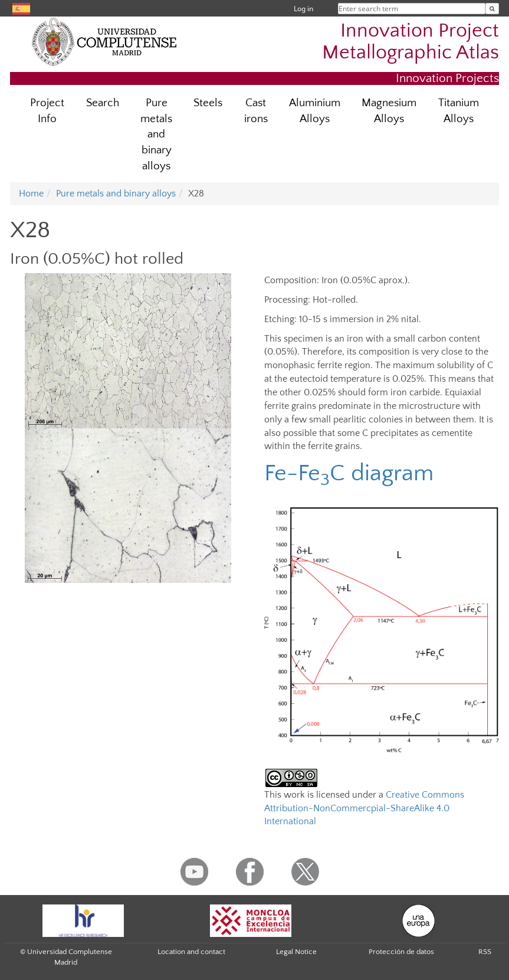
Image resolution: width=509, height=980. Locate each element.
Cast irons (256, 111)
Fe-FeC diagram (349, 473)
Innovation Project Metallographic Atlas (411, 42)
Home (31, 194)
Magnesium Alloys (389, 111)
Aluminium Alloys (315, 111)
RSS (485, 952)
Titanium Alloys (459, 111)
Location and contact (191, 952)
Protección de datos (401, 952)
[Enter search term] (492, 9)
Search (103, 103)
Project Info (47, 111)
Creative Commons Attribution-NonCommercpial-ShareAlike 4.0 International (364, 808)
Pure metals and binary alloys (156, 135)
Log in (303, 9)
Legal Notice (296, 952)
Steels (208, 103)
